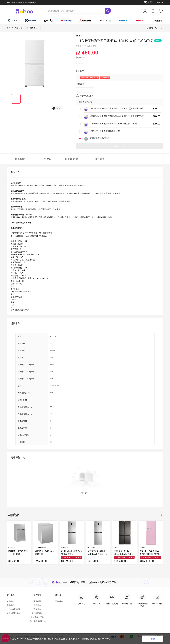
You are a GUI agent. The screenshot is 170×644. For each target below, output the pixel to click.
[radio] (77, 64)
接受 (153, 639)
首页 (8, 28)
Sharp (79, 36)
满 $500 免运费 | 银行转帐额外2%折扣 (20, 3)
